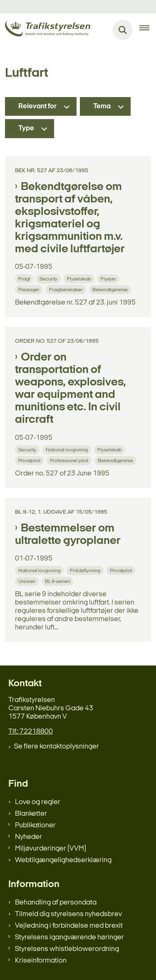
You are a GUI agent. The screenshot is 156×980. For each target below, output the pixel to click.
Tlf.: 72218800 (31, 732)
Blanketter (31, 814)
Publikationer (35, 825)
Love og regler (38, 802)
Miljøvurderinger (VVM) (51, 849)
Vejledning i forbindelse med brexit (69, 926)
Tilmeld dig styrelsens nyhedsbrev (68, 914)
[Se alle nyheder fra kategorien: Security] (49, 279)
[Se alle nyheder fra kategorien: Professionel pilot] (70, 460)
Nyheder (28, 837)
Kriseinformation (41, 961)
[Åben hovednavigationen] (148, 30)
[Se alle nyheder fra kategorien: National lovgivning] (68, 450)
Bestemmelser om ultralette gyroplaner (68, 535)
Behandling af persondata (56, 903)
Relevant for (37, 106)
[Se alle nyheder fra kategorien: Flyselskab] (80, 279)
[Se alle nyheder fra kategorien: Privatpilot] (30, 460)
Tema (102, 106)
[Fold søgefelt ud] (123, 30)
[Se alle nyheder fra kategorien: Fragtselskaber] (67, 289)
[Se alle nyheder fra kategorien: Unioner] (28, 581)
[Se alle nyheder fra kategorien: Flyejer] (109, 279)
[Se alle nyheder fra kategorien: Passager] (30, 289)
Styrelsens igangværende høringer (69, 937)
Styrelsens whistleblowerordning (67, 949)
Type (26, 128)
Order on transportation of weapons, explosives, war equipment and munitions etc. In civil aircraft (71, 389)
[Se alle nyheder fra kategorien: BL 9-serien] (58, 581)
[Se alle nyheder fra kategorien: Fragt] (25, 279)
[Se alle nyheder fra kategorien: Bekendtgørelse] (111, 289)
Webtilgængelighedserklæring (63, 860)
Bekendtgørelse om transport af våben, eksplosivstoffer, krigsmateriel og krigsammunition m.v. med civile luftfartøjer (70, 218)
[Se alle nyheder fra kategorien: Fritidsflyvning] (86, 570)
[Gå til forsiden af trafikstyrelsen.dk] (45, 30)
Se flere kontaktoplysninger (57, 747)
